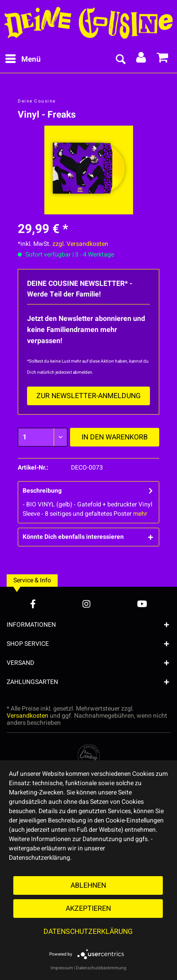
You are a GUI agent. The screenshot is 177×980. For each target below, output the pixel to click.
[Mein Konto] (142, 59)
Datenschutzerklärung (88, 932)
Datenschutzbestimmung (101, 968)
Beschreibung (42, 491)
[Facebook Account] (33, 604)
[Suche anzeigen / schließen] (120, 59)
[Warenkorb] (163, 59)
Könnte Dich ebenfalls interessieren (73, 537)
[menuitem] (23, 59)
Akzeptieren (88, 909)
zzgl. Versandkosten (80, 244)
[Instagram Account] (87, 604)
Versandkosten (28, 716)
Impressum (62, 968)
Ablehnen (88, 885)
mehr (140, 514)
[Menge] (43, 437)
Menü (23, 59)
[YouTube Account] (142, 604)
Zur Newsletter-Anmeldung (88, 396)
